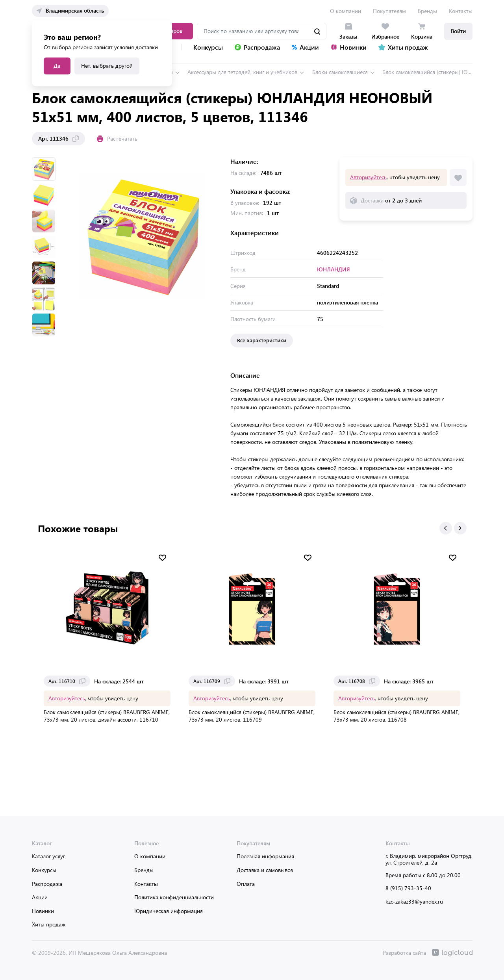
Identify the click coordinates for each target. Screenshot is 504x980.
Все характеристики (262, 340)
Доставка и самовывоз (265, 870)
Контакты (461, 11)
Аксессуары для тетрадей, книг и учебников (242, 72)
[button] (446, 528)
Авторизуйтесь (368, 177)
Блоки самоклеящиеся (340, 72)
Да (57, 66)
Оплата (246, 884)
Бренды (427, 11)
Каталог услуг (48, 856)
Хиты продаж (49, 924)
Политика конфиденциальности (174, 897)
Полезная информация (265, 856)
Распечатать (117, 138)
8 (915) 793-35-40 (408, 888)
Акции (40, 897)
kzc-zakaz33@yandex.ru (414, 901)
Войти (458, 31)
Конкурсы (44, 870)
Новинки (43, 911)
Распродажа (47, 884)
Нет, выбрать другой (107, 66)
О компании (346, 11)
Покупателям (389, 11)
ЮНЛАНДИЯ (334, 269)
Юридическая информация (169, 911)
